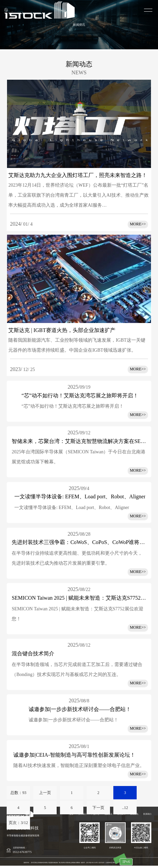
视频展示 (108, 814)
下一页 (98, 808)
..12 (125, 808)
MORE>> (138, 415)
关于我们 (82, 814)
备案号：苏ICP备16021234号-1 (90, 862)
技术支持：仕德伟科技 (106, 862)
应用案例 (121, 814)
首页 (71, 814)
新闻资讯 (134, 814)
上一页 (45, 793)
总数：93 (18, 793)
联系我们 (147, 814)
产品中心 (95, 814)
